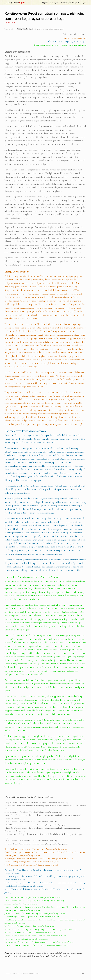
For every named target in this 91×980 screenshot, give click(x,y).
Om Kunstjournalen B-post (70, 3)
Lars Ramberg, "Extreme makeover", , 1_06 (29, 926)
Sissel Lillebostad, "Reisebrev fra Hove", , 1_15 (31, 822)
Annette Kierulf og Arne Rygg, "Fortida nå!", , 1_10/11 (33, 812)
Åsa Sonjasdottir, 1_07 (22, 904)
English (84, 3)
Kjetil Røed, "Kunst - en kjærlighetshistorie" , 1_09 (33, 897)
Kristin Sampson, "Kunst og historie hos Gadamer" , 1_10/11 (36, 945)
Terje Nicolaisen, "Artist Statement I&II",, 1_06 (31, 865)
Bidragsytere (54, 3)
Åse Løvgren (10, 23)
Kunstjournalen (15, 3)
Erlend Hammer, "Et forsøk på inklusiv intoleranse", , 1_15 (35, 825)
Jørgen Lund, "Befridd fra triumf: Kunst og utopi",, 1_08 (35, 913)
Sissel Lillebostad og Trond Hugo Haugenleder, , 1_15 (34, 901)
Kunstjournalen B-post (13, 973)
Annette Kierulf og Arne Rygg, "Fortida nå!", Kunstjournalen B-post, (29, 862)
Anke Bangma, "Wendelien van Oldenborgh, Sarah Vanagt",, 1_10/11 (39, 858)
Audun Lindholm (52, 956)
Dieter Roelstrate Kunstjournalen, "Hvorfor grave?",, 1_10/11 (36, 844)
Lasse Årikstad (65, 956)
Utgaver (45, 3)
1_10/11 (56, 862)
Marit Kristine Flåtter (37, 956)
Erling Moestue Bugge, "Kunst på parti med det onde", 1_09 (36, 803)
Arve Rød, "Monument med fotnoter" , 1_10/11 (31, 932)
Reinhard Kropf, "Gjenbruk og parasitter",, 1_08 (32, 917)
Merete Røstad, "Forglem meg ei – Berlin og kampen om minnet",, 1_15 (40, 929)
